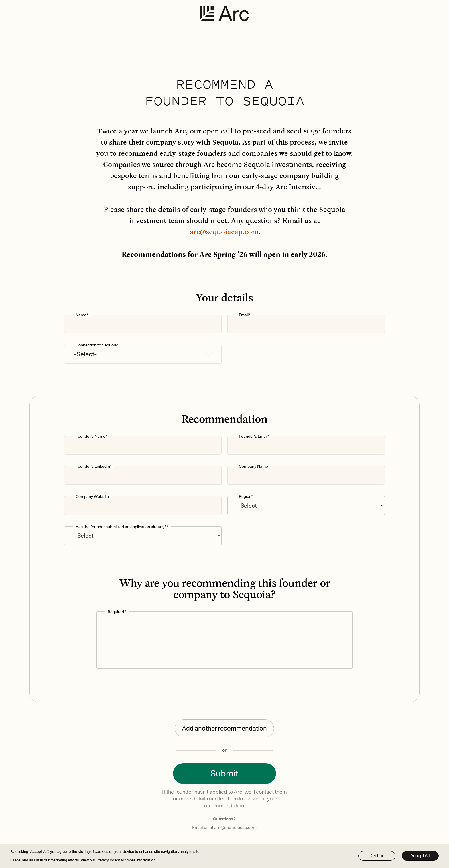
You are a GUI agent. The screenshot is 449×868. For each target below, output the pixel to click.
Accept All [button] (420, 856)
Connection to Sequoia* (97, 345)
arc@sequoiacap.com (224, 231)
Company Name (253, 466)
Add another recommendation (224, 728)
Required (117, 612)
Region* (246, 497)
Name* (82, 315)
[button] (143, 354)
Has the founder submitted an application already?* (122, 527)
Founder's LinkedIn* (94, 466)
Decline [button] (377, 856)
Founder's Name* (91, 436)
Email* (245, 315)
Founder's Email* (254, 436)
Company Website (92, 497)
